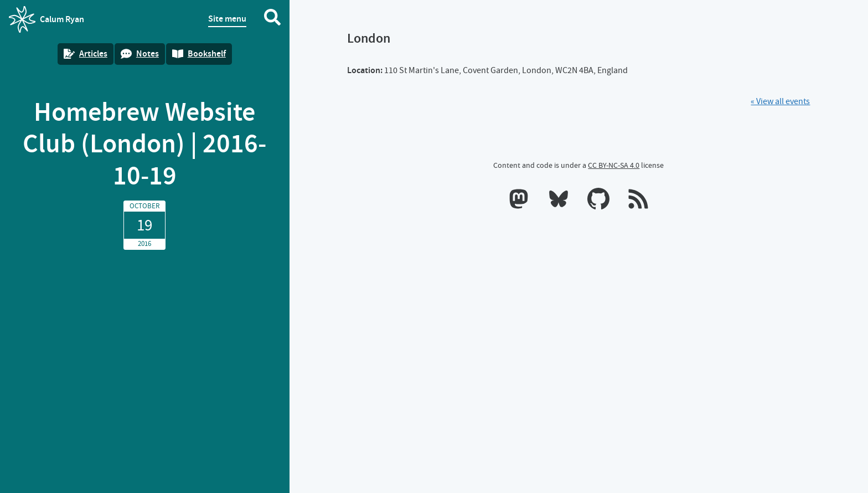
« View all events (780, 101)
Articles (86, 53)
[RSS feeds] (638, 201)
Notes (140, 53)
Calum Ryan (46, 19)
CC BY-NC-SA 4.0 (614, 165)
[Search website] (272, 19)
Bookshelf (199, 53)
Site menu (227, 19)
